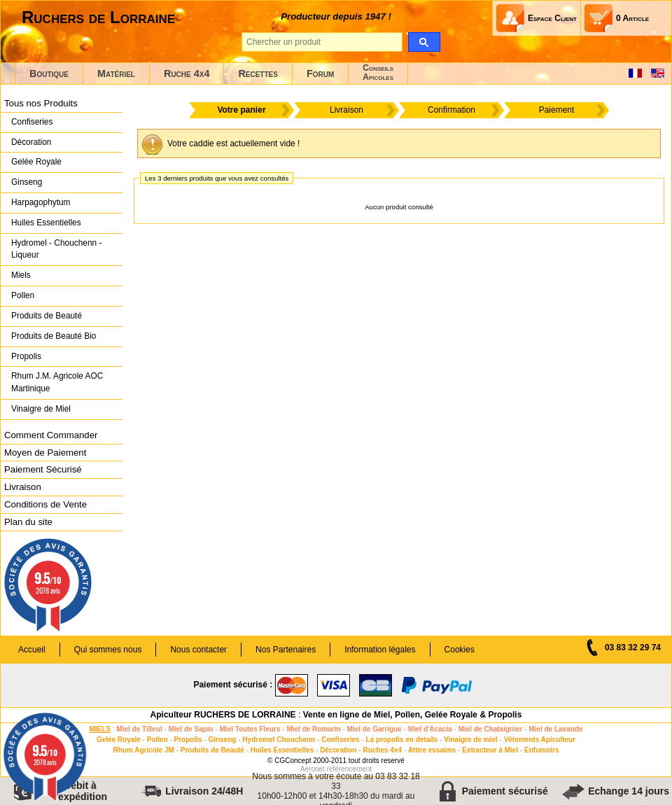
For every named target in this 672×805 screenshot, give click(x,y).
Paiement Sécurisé (43, 469)
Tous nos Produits (41, 103)
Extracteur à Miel (490, 750)
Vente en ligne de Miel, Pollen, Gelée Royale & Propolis (413, 715)
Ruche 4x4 (187, 73)
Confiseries (32, 122)
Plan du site (28, 522)
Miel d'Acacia (430, 729)
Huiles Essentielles (46, 223)
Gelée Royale (36, 162)
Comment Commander (51, 435)
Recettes (258, 73)
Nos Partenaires (286, 650)
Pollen (23, 295)
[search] (424, 42)
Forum (320, 73)
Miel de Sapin (191, 729)
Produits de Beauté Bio (54, 336)
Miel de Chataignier (491, 729)
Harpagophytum (41, 202)
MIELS (100, 729)
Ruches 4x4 (382, 750)
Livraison (23, 487)
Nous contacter (198, 650)
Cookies (460, 650)
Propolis (26, 356)
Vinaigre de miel (471, 740)
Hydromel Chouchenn (279, 740)
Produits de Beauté (47, 316)
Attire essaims (432, 750)
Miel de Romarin (313, 729)
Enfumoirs (541, 750)
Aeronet (313, 769)
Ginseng (27, 182)
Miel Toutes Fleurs (250, 729)
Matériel (116, 73)
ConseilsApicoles (378, 72)
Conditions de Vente (45, 504)
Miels (21, 275)
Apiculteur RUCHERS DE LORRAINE (223, 715)
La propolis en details (402, 740)
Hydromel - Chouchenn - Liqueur (56, 249)
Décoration (31, 142)
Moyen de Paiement (45, 453)
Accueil (32, 650)
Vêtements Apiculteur (540, 740)
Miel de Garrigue (374, 729)
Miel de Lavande (555, 729)
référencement (349, 769)
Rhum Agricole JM (143, 750)
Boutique (49, 73)
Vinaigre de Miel (41, 409)
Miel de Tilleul (139, 729)
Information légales (380, 650)
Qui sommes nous (108, 650)
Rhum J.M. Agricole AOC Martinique (57, 382)
